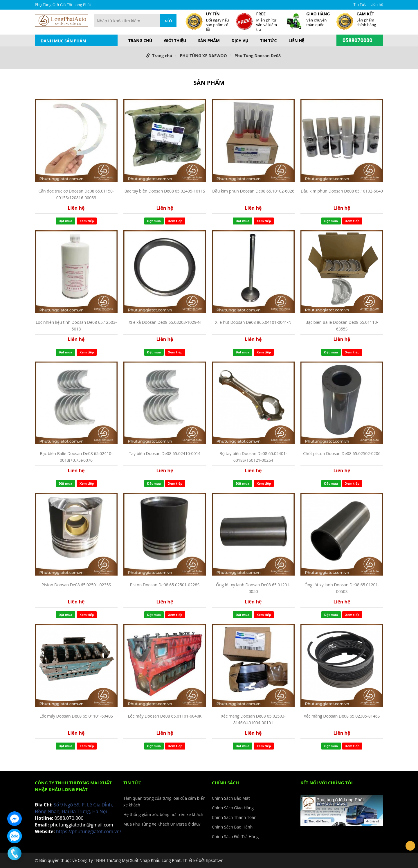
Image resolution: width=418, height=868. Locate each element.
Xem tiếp (87, 221)
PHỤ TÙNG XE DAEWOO (203, 56)
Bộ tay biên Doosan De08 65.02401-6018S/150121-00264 (253, 457)
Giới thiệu (175, 41)
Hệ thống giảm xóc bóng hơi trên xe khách (163, 814)
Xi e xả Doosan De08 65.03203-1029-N (165, 322)
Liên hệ (377, 5)
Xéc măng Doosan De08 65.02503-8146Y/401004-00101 (253, 719)
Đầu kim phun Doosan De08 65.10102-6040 (342, 191)
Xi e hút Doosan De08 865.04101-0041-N (253, 322)
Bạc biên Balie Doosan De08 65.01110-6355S (342, 325)
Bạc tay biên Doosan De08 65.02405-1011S (165, 191)
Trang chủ (140, 41)
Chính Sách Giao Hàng (233, 808)
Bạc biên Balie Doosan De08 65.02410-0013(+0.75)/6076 (76, 457)
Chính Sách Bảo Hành (232, 827)
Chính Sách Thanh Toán (234, 817)
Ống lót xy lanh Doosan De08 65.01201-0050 (253, 588)
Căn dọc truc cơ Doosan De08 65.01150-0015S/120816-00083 (76, 194)
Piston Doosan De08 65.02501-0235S (76, 585)
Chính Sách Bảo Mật (231, 798)
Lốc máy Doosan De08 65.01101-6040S (76, 716)
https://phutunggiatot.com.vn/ (89, 831)
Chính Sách (225, 783)
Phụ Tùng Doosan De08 (258, 56)
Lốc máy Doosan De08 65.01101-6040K (165, 716)
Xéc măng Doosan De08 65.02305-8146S (342, 716)
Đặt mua (65, 221)
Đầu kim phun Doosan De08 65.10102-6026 (253, 191)
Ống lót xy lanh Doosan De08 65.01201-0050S (342, 588)
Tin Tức (360, 5)
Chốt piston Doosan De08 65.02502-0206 (342, 453)
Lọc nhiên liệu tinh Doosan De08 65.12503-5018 (76, 325)
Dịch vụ (240, 41)
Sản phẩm (209, 41)
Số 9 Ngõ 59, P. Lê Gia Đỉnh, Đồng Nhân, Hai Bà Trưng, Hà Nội (74, 808)
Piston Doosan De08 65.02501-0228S (165, 585)
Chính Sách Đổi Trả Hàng (235, 836)
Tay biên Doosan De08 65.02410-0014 (165, 453)
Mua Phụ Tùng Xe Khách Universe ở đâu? (162, 824)
